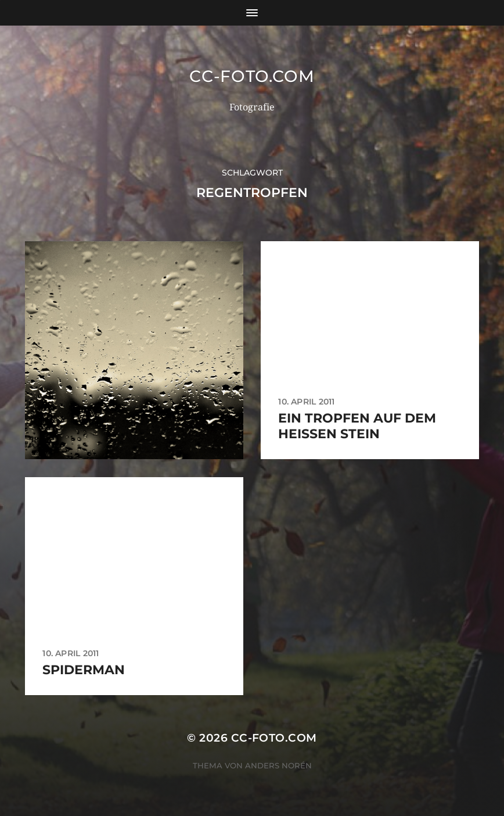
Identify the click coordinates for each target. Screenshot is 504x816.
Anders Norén (278, 765)
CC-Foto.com (252, 76)
